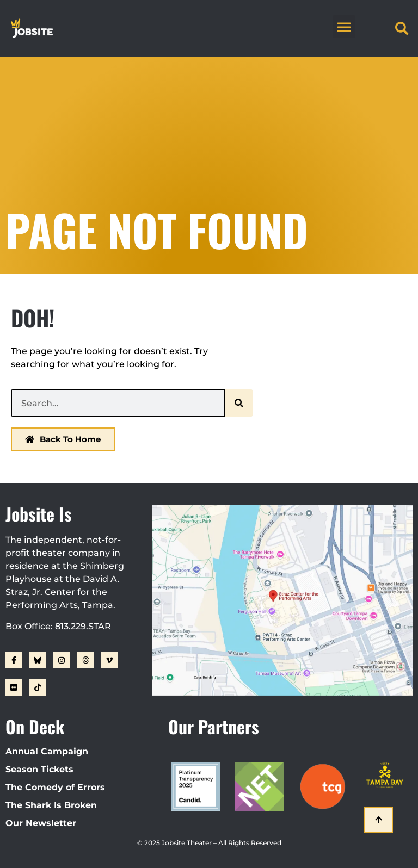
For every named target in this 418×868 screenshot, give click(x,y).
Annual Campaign (47, 751)
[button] (344, 27)
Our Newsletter (41, 823)
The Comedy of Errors (55, 787)
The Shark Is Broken (51, 805)
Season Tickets (39, 769)
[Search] (239, 403)
